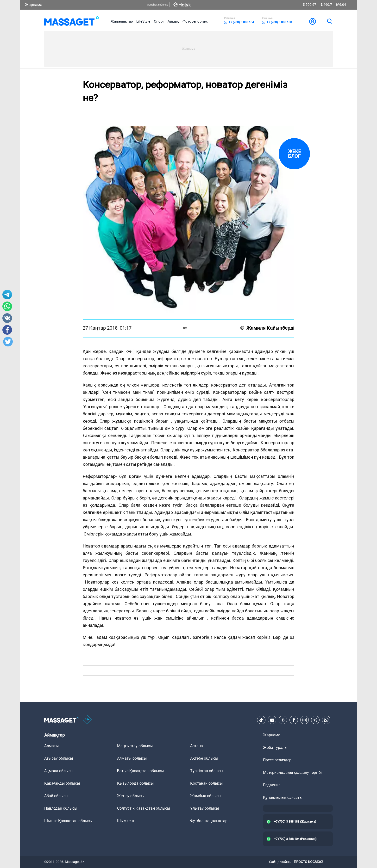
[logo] (72, 21)
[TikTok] (261, 720)
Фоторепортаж (195, 21)
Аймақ (173, 21)
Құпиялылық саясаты (283, 797)
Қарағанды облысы (62, 783)
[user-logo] (313, 21)
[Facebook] (294, 720)
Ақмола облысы (59, 771)
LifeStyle (143, 21)
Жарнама (34, 5)
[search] (329, 21)
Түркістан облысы (207, 771)
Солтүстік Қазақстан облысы (144, 808)
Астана (197, 746)
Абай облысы (56, 796)
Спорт (159, 21)
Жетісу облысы (131, 796)
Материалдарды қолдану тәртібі (292, 773)
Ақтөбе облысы (204, 758)
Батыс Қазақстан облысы (140, 771)
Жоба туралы (275, 748)
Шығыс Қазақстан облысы (68, 821)
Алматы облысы (132, 758)
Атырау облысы (59, 758)
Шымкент (126, 821)
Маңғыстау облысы (135, 746)
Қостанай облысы (206, 783)
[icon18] (87, 720)
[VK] (283, 720)
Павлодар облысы (61, 808)
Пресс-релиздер (277, 760)
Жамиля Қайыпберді (267, 328)
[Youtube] (272, 720)
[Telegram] (315, 720)
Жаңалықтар (122, 21)
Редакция (272, 785)
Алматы (51, 746)
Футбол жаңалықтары (210, 821)
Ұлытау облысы (204, 808)
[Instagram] (305, 720)
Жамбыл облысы (206, 796)
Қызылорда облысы (135, 783)
